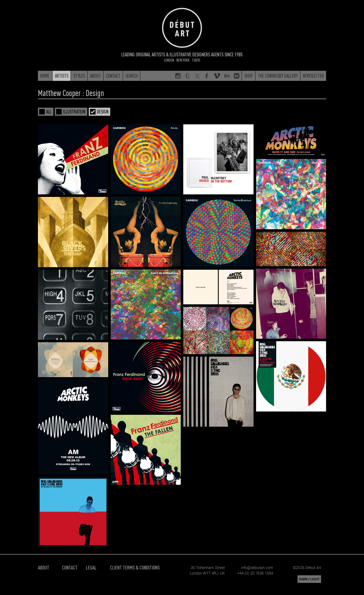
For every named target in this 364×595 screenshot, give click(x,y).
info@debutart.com (257, 567)
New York (183, 60)
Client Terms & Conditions (135, 567)
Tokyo (196, 60)
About (44, 567)
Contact (70, 567)
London (169, 60)
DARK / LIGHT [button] (309, 579)
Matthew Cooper (59, 93)
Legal (91, 567)
